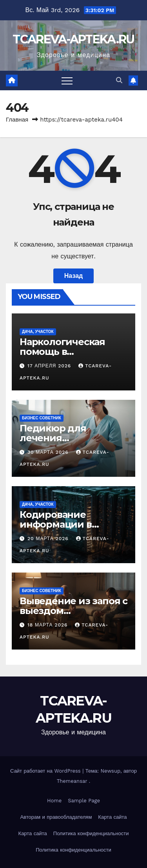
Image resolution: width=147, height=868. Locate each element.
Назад (73, 276)
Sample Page (84, 801)
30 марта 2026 (49, 452)
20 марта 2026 (49, 539)
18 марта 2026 (48, 625)
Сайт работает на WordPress (46, 771)
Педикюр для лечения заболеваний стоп (63, 438)
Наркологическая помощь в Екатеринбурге (62, 352)
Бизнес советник (42, 418)
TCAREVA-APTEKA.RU (73, 39)
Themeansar (72, 781)
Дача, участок (38, 332)
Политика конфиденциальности (91, 833)
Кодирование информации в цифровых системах (68, 524)
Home (54, 801)
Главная (17, 120)
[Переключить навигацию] (67, 81)
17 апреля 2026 (50, 366)
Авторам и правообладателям (56, 817)
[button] (119, 80)
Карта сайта (112, 817)
